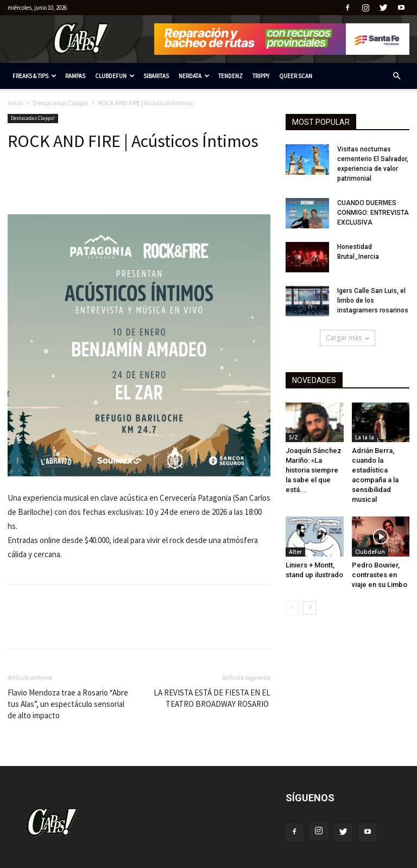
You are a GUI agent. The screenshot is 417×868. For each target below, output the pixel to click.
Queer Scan (296, 76)
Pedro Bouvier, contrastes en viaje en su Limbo (380, 575)
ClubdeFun (115, 76)
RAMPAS (75, 76)
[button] (396, 76)
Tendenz (230, 76)
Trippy (261, 76)
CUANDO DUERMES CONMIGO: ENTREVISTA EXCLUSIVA (373, 213)
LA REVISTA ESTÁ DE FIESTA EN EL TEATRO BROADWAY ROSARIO (212, 698)
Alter (295, 552)
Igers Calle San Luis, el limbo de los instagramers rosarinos (373, 301)
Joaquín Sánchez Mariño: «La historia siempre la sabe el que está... (314, 470)
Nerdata (194, 76)
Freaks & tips (34, 76)
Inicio (15, 103)
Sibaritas (156, 76)
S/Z (293, 437)
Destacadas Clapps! (61, 103)
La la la (365, 437)
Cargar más (347, 338)
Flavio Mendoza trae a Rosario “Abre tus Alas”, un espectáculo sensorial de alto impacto (68, 704)
